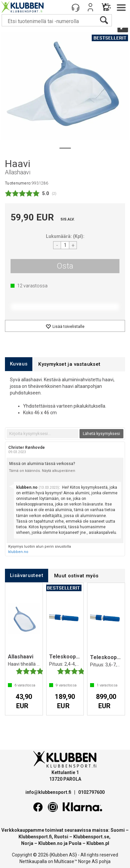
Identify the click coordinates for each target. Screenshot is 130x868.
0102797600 (91, 792)
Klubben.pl (98, 843)
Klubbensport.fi (35, 837)
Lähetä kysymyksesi (101, 434)
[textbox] (43, 434)
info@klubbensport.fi (49, 792)
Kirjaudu (90, 7)
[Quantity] (65, 245)
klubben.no (18, 552)
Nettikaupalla (33, 861)
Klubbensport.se (91, 837)
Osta (65, 266)
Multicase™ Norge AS (76, 861)
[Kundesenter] (76, 7)
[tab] (19, 364)
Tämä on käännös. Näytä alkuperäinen (42, 471)
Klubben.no (50, 843)
